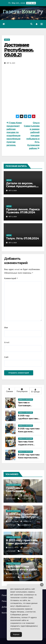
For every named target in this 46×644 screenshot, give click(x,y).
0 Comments (26, 499)
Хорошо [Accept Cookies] (16, 634)
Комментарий (11, 278)
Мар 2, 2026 (13, 548)
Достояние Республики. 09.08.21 (19, 50)
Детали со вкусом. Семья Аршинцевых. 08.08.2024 (21, 186)
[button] (31, 24)
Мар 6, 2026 (13, 495)
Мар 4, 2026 (13, 521)
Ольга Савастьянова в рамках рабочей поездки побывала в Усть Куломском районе (32, 135)
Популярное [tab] (22, 390)
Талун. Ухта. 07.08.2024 (22, 238)
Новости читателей (25, 399)
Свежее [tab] (9, 390)
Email (7, 342)
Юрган (7, 40)
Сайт (6, 357)
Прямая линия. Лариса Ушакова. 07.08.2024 (23, 211)
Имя (6, 328)
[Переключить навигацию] (42, 24)
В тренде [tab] (35, 391)
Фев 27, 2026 (14, 574)
